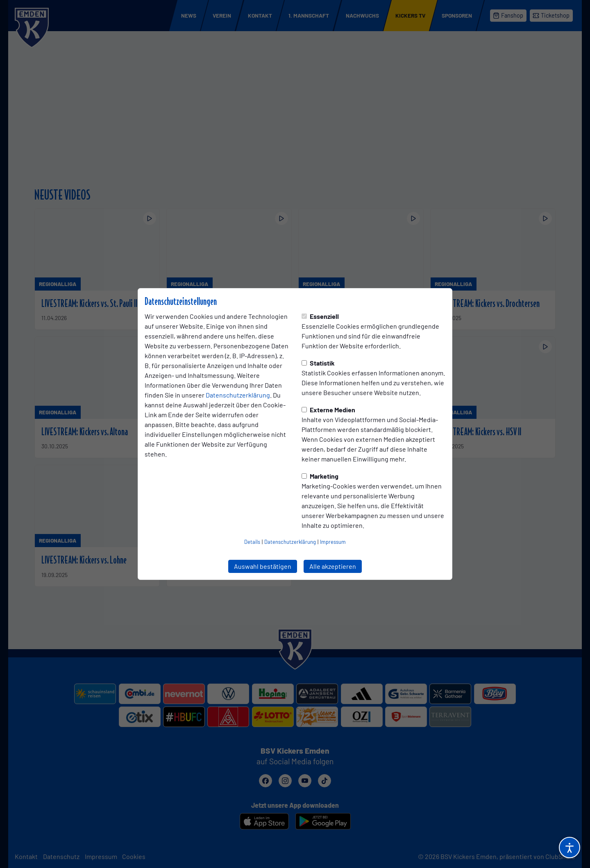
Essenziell (320, 316)
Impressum (333, 542)
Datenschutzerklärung (238, 395)
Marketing (320, 476)
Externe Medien (328, 410)
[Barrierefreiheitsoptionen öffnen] (570, 848)
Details (252, 542)
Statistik (318, 363)
